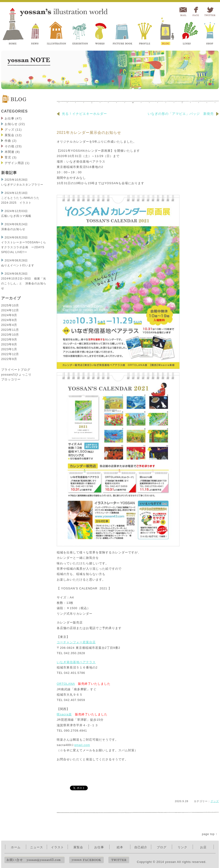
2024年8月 (9, 320)
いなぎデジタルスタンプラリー (24, 185)
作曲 (8, 141)
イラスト (57, 847)
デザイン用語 (14, 163)
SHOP (210, 32)
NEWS (36, 32)
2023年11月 (10, 330)
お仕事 (9, 118)
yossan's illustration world (14, 26)
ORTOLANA (66, 684)
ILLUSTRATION (57, 32)
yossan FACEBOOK (86, 860)
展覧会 (9, 135)
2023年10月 (10, 335)
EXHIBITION (80, 32)
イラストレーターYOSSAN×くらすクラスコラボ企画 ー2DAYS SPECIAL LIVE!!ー (24, 247)
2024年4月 (9, 325)
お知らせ (11, 124)
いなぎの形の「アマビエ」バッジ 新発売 (183, 114)
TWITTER (210, 12)
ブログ (162, 847)
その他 (9, 146)
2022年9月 (9, 359)
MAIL (183, 12)
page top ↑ (210, 834)
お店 (203, 847)
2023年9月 (9, 339)
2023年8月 (9, 344)
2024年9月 (9, 315)
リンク (182, 847)
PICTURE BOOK (122, 32)
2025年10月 (10, 305)
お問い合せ (35, 860)
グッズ (9, 130)
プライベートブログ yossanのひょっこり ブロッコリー (16, 375)
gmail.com (82, 745)
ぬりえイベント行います (18, 265)
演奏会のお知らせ (13, 229)
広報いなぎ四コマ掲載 (16, 216)
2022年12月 (10, 354)
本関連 (9, 152)
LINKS (189, 32)
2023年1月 (9, 349)
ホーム (16, 847)
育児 (8, 157)
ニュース (37, 847)
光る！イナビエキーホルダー (82, 114)
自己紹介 (141, 847)
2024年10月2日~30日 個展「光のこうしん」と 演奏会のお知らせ (24, 283)
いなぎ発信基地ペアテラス (76, 662)
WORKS (101, 32)
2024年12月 (10, 310)
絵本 (120, 847)
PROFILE (145, 32)
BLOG (166, 32)
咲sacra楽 (64, 714)
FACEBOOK (196, 12)
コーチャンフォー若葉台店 (76, 642)
